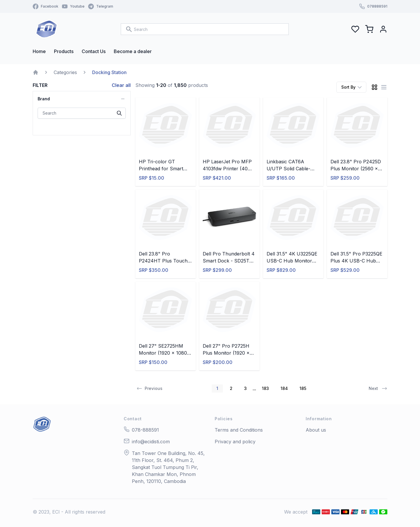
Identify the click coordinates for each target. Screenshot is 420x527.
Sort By (352, 87)
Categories (65, 72)
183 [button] (265, 388)
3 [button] (245, 388)
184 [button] (284, 388)
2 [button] (231, 388)
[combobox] (205, 29)
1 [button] (217, 388)
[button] (149, 388)
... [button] (254, 388)
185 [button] (303, 388)
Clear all (121, 85)
